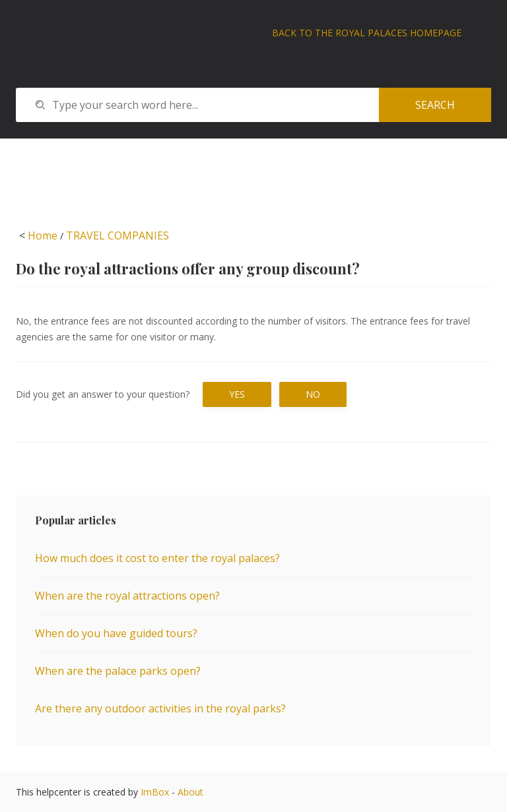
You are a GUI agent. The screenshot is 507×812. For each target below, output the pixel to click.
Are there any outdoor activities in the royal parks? (160, 708)
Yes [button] (237, 394)
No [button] (313, 394)
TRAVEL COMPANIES (118, 235)
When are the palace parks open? (118, 671)
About (190, 792)
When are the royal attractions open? (127, 596)
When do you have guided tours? (116, 633)
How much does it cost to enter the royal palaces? (157, 558)
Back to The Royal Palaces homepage (367, 33)
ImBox (155, 792)
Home (43, 235)
